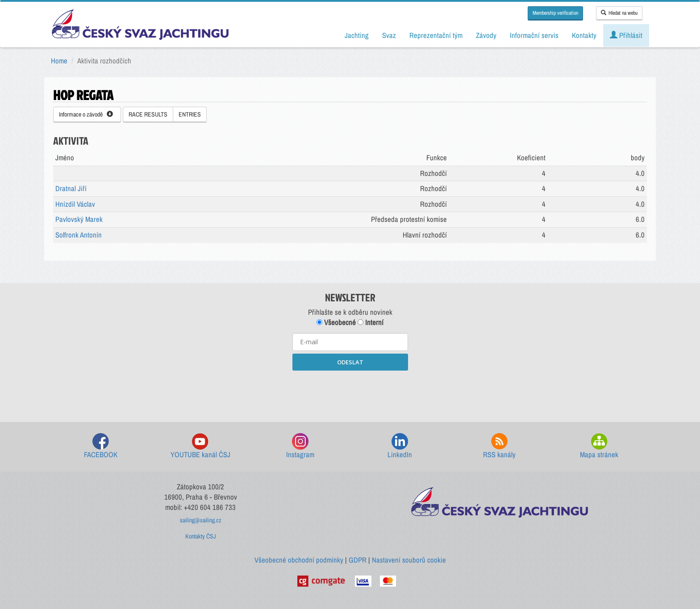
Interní (371, 322)
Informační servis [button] (534, 35)
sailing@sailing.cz (201, 520)
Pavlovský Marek (79, 219)
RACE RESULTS (148, 114)
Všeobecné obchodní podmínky (299, 560)
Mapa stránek (599, 446)
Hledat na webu (619, 13)
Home (59, 61)
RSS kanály (499, 446)
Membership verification (555, 13)
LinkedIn (400, 446)
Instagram (300, 446)
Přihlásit (626, 35)
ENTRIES (190, 114)
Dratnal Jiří (71, 188)
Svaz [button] (389, 35)
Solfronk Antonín (79, 235)
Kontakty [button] (584, 35)
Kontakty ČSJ (201, 536)
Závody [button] (486, 35)
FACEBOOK (101, 446)
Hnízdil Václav (75, 204)
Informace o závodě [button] (86, 114)
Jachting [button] (357, 35)
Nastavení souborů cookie (409, 560)
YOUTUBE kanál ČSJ (200, 446)
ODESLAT (350, 362)
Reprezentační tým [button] (436, 35)
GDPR (358, 560)
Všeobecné (336, 322)
